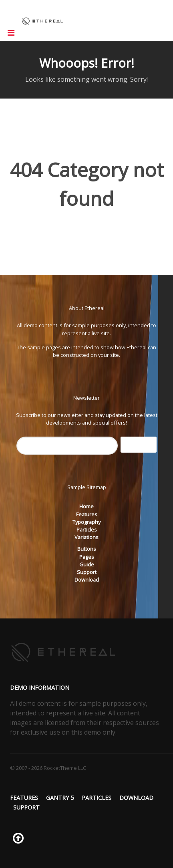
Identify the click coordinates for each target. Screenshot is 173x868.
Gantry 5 (60, 798)
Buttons (87, 549)
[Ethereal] (43, 20)
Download (87, 580)
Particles (87, 530)
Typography (86, 522)
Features (87, 514)
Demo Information (40, 688)
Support (87, 572)
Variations (86, 537)
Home (86, 506)
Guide (87, 564)
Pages (87, 557)
